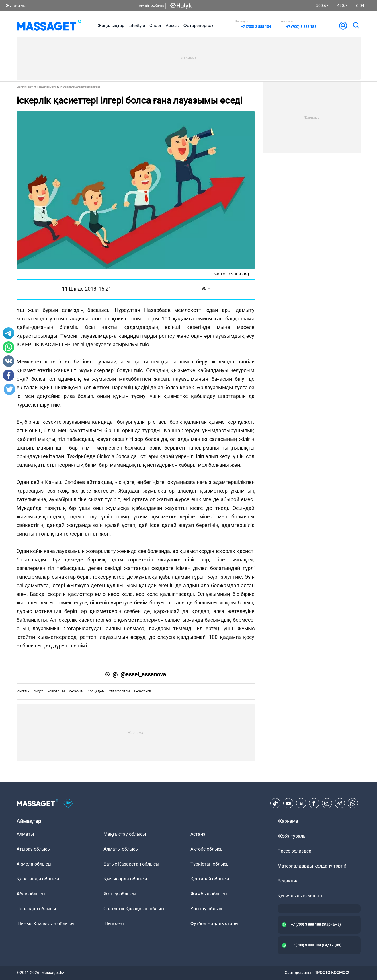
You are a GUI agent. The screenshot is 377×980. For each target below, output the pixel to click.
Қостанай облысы (210, 879)
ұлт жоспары (119, 691)
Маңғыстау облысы (125, 834)
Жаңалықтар (111, 26)
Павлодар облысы (36, 909)
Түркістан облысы (210, 864)
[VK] (301, 803)
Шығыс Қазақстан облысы (45, 924)
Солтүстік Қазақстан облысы (135, 909)
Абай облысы (31, 894)
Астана (198, 834)
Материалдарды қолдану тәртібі (312, 866)
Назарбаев (142, 691)
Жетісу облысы (120, 894)
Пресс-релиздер (294, 851)
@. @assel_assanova (136, 674)
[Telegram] (340, 803)
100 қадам (96, 691)
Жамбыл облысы (209, 894)
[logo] (49, 26)
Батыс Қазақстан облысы (131, 864)
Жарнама (16, 6)
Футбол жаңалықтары (214, 924)
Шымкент (114, 924)
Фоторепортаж (198, 26)
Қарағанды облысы (38, 879)
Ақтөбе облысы (207, 849)
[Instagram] (327, 803)
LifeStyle (137, 26)
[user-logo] (343, 26)
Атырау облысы (34, 849)
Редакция (288, 881)
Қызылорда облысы (125, 879)
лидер (38, 691)
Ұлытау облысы (207, 909)
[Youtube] (288, 803)
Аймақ (172, 26)
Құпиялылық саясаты (301, 896)
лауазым (76, 691)
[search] (356, 26)
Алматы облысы (121, 849)
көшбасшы (56, 691)
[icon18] (68, 803)
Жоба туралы (292, 836)
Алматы (25, 834)
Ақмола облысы (34, 864)
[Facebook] (314, 803)
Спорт (155, 26)
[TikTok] (275, 803)
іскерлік (23, 691)
